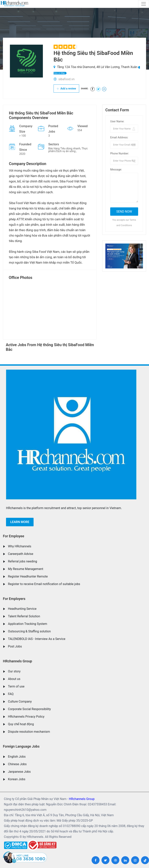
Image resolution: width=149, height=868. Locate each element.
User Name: (117, 121)
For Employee (14, 536)
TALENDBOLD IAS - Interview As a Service (37, 639)
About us (14, 679)
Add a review (66, 89)
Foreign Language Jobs (21, 746)
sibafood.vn (66, 79)
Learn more (20, 522)
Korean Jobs (17, 779)
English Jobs (17, 757)
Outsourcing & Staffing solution (29, 631)
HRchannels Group (17, 661)
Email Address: (119, 137)
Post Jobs (15, 646)
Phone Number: (120, 153)
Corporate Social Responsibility (29, 709)
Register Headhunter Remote (28, 576)
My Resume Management (26, 569)
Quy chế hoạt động (21, 724)
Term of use (16, 686)
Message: (116, 170)
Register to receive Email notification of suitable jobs (44, 584)
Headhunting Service (22, 609)
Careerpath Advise (21, 554)
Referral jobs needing (23, 561)
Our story (14, 671)
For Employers (14, 599)
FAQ (11, 694)
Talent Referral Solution (24, 616)
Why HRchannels (20, 546)
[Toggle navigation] (144, 4)
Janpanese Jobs (19, 772)
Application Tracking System (28, 624)
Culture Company (20, 701)
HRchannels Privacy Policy (26, 717)
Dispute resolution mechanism (29, 732)
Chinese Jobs (17, 764)
